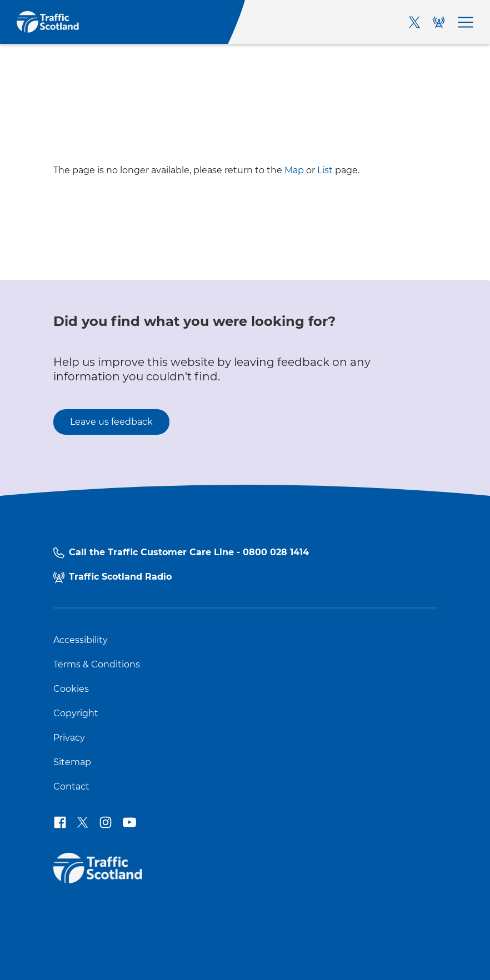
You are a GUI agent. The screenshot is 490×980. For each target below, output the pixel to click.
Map (294, 170)
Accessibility (81, 640)
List (325, 170)
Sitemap (72, 762)
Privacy (69, 738)
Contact (71, 787)
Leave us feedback (111, 422)
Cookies (71, 689)
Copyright (76, 713)
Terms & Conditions (97, 665)
